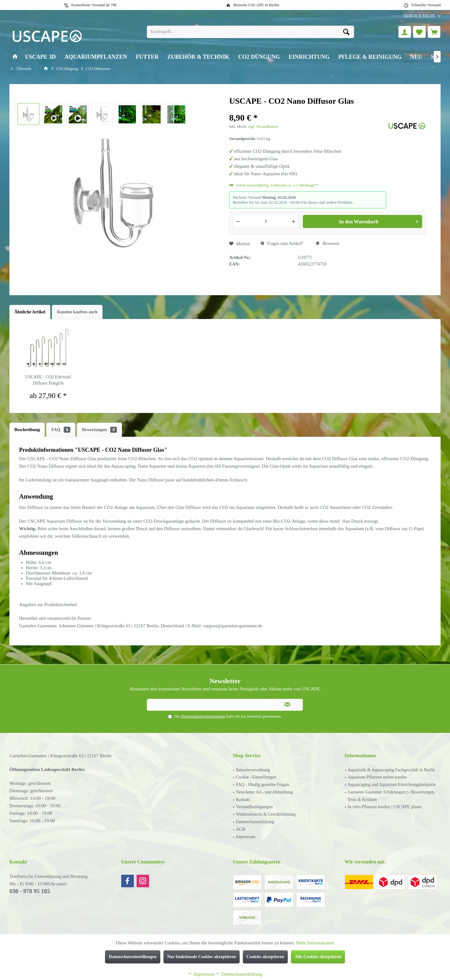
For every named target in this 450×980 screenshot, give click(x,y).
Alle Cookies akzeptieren (318, 957)
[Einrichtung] (309, 57)
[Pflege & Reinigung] (370, 57)
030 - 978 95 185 (30, 891)
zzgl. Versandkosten (263, 127)
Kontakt (243, 800)
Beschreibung (27, 430)
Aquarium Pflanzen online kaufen (377, 777)
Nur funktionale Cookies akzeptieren (202, 957)
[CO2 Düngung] (259, 57)
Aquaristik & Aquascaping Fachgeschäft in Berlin (392, 770)
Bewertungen (99, 430)
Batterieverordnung (253, 770)
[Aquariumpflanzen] (96, 57)
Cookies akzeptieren (265, 957)
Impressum (246, 837)
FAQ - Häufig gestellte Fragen (262, 785)
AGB (241, 829)
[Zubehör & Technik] (199, 57)
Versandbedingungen (254, 807)
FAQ (61, 430)
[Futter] (147, 57)
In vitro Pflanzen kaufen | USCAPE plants (385, 807)
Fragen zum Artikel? (282, 244)
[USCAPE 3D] (40, 57)
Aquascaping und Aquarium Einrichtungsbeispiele (392, 785)
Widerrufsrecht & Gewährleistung (266, 814)
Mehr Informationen (315, 943)
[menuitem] (420, 16)
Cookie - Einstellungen (256, 777)
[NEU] (416, 57)
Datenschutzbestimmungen (203, 716)
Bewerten (327, 243)
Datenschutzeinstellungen (132, 957)
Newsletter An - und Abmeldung (264, 792)
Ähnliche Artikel (30, 312)
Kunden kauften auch (77, 312)
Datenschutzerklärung (255, 822)
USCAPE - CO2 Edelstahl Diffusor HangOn (48, 380)
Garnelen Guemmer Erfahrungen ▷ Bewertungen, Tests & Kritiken (392, 796)
